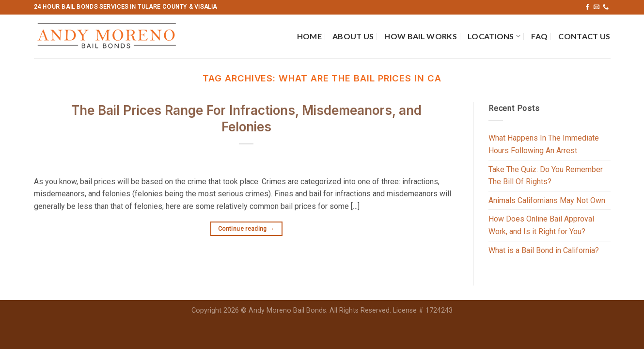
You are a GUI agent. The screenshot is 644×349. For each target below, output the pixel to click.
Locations (494, 36)
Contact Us (584, 36)
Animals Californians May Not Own (547, 200)
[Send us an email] (597, 7)
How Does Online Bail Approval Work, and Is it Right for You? (541, 225)
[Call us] (606, 7)
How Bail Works (420, 36)
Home (309, 36)
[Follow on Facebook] (587, 7)
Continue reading (246, 229)
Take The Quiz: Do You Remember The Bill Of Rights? (546, 176)
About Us (353, 36)
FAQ (539, 36)
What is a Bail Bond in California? (544, 250)
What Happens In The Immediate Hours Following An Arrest (544, 144)
